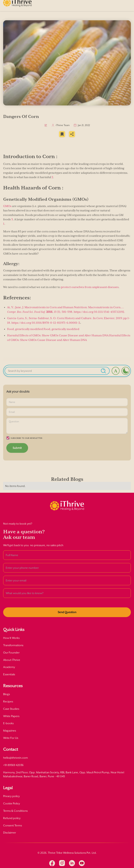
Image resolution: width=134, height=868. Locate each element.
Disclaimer (10, 833)
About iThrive (12, 660)
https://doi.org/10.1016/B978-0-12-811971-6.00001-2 (45, 328)
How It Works (11, 638)
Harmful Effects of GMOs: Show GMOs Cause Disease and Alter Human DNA (58, 341)
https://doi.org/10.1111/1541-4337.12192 (99, 317)
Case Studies (11, 709)
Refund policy (12, 818)
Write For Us (11, 738)
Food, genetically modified (25, 334)
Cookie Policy (12, 803)
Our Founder (11, 653)
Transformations (13, 645)
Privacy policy (11, 796)
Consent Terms (13, 825)
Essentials (9, 674)
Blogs (7, 694)
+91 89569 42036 (13, 765)
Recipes (8, 701)
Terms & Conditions (15, 811)
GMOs (7, 211)
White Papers (11, 716)
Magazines (10, 731)
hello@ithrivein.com (16, 758)
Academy (9, 667)
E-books (8, 723)
